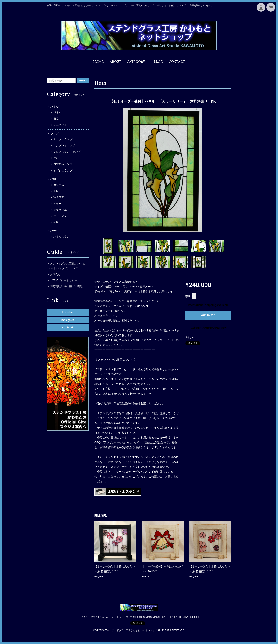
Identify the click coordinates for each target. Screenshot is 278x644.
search (83, 80)
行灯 (56, 158)
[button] (137, 62)
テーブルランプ (63, 139)
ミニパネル (60, 125)
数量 (188, 296)
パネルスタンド (63, 237)
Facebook (68, 328)
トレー (57, 191)
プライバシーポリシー (64, 280)
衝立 (56, 119)
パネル (54, 107)
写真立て (59, 197)
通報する (190, 337)
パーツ (54, 231)
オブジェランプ (63, 170)
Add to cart (208, 315)
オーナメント (61, 216)
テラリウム (60, 210)
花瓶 (56, 222)
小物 (53, 179)
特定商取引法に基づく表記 (66, 286)
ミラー (57, 204)
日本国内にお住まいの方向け (208, 328)
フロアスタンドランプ (67, 152)
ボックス (59, 185)
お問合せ (55, 274)
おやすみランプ (63, 164)
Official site (68, 312)
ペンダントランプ (64, 145)
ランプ (54, 133)
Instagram (68, 320)
